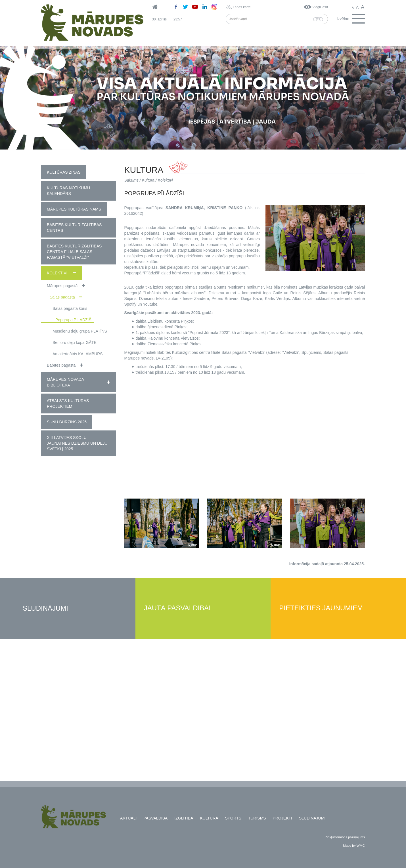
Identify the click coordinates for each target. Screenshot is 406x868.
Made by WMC (354, 845)
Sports (233, 818)
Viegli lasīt (320, 7)
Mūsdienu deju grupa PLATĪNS (80, 331)
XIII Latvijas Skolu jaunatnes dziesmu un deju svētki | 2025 (77, 443)
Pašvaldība (155, 818)
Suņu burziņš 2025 (67, 422)
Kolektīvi (57, 273)
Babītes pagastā (61, 365)
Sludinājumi (45, 609)
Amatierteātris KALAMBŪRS (78, 354)
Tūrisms (257, 818)
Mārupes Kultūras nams (74, 209)
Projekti (282, 818)
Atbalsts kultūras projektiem (68, 403)
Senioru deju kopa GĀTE (75, 342)
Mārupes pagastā (62, 286)
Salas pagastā (62, 297)
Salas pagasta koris (70, 308)
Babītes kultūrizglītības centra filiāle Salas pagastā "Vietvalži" (74, 252)
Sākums (132, 180)
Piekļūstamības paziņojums (345, 837)
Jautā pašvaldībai (177, 608)
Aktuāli (128, 818)
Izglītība (184, 818)
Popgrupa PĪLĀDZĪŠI (74, 320)
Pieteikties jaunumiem (321, 608)
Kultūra (148, 180)
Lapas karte (242, 7)
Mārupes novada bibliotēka (65, 382)
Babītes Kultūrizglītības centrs (74, 228)
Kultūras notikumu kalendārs (68, 191)
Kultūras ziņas (64, 172)
